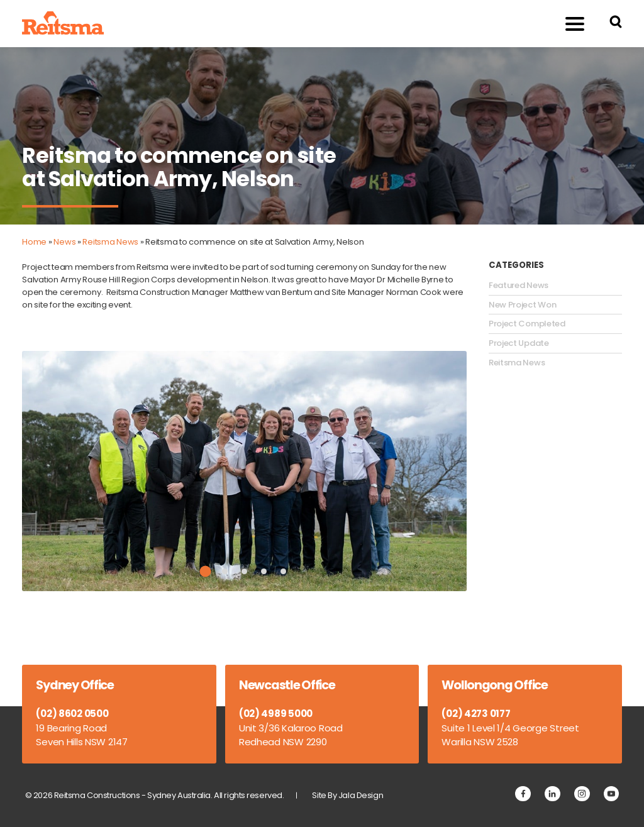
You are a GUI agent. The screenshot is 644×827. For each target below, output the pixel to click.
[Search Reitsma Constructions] (616, 24)
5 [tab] (283, 571)
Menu (568, 23)
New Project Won (523, 305)
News (64, 242)
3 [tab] (244, 571)
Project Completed (527, 324)
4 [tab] (264, 571)
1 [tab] (205, 572)
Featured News (519, 286)
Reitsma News (110, 242)
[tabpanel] (244, 471)
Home (34, 242)
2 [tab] (225, 571)
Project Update (519, 343)
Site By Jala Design (347, 795)
